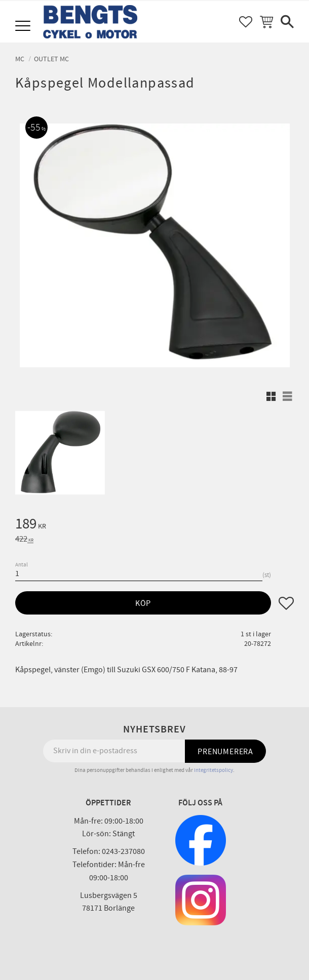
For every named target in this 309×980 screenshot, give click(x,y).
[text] (154, 525)
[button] (24, 27)
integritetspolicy (214, 770)
